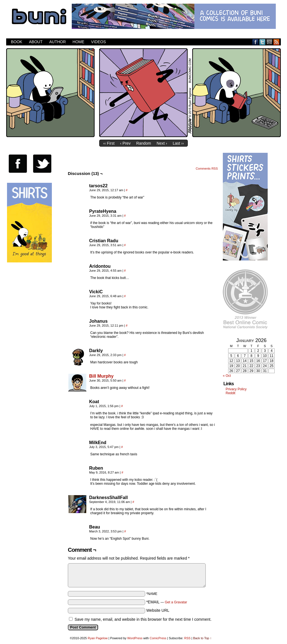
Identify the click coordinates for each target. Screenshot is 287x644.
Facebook (255, 42)
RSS (276, 42)
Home (78, 42)
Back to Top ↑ (202, 638)
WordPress (135, 638)
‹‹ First (109, 143)
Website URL (158, 610)
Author (58, 42)
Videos (99, 42)
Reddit (231, 393)
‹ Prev (125, 143)
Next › (162, 143)
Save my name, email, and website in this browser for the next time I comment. (143, 619)
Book (17, 42)
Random (144, 143)
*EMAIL (167, 602)
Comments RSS (207, 168)
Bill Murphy (101, 376)
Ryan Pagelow (98, 638)
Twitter (262, 42)
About (36, 42)
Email (269, 42)
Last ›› (178, 143)
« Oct (227, 376)
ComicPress (158, 638)
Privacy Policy (236, 389)
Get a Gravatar (176, 602)
